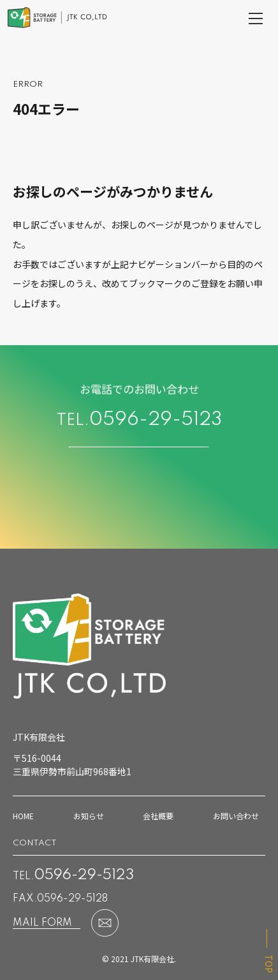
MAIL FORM (42, 923)
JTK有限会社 (152, 959)
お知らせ (89, 816)
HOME (23, 816)
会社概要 (158, 816)
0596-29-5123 (156, 422)
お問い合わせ (236, 816)
